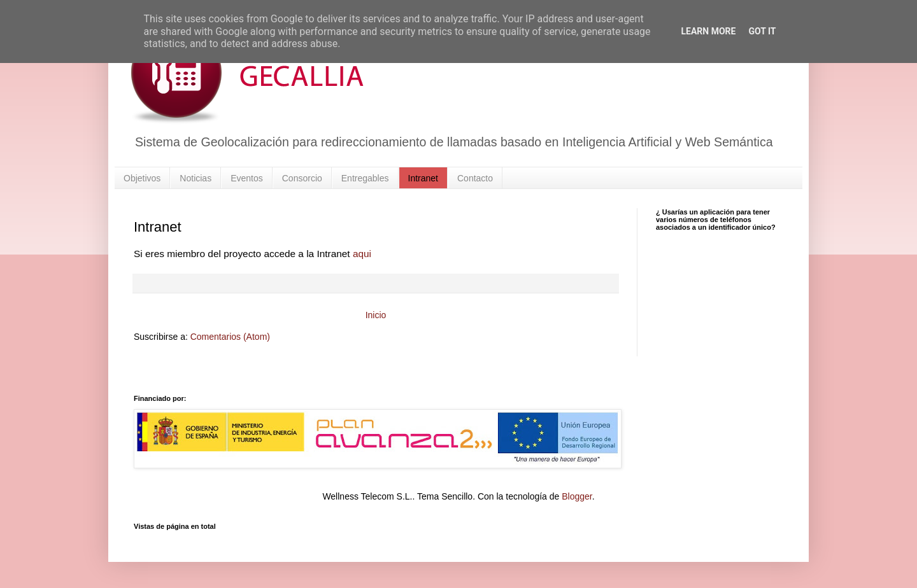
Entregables (365, 178)
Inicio (376, 315)
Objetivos (142, 178)
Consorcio (302, 178)
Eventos (247, 178)
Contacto (475, 178)
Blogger (577, 496)
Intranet (423, 178)
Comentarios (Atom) (230, 337)
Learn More (708, 31)
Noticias (195, 178)
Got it (762, 31)
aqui (362, 254)
